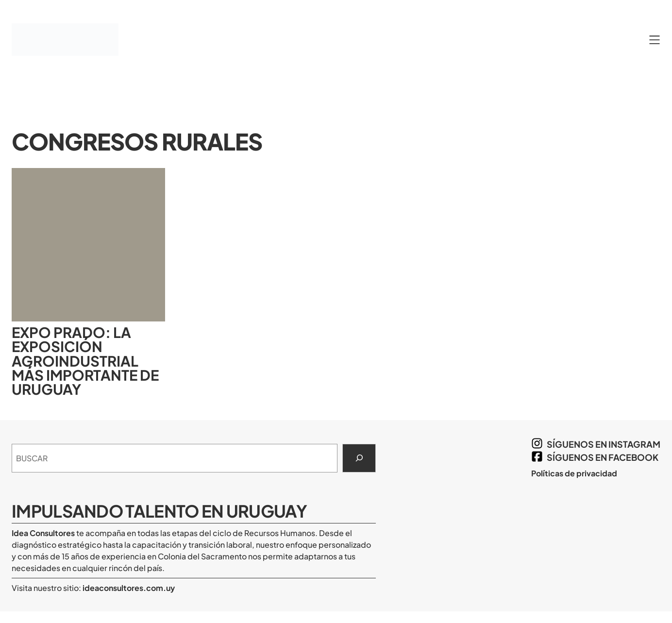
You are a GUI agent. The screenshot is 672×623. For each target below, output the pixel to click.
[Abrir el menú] (655, 40)
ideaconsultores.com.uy (128, 588)
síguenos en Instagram (604, 444)
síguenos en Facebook (603, 457)
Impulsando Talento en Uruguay (159, 511)
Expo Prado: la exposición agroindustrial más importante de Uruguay (85, 361)
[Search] (359, 458)
